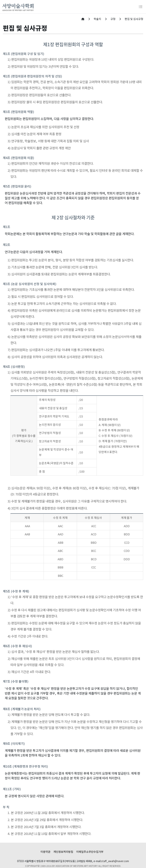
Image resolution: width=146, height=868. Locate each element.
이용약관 (45, 852)
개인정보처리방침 (63, 852)
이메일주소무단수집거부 (90, 852)
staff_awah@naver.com (115, 861)
